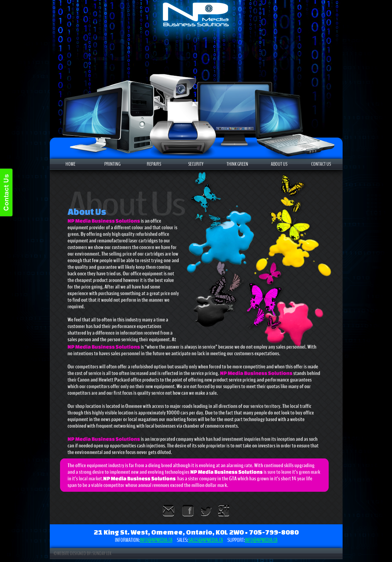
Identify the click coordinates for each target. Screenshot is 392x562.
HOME (70, 164)
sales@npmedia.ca (206, 540)
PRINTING (112, 164)
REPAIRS (154, 164)
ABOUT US (279, 164)
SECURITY (196, 164)
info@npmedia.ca (156, 540)
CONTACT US (321, 164)
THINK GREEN (237, 164)
